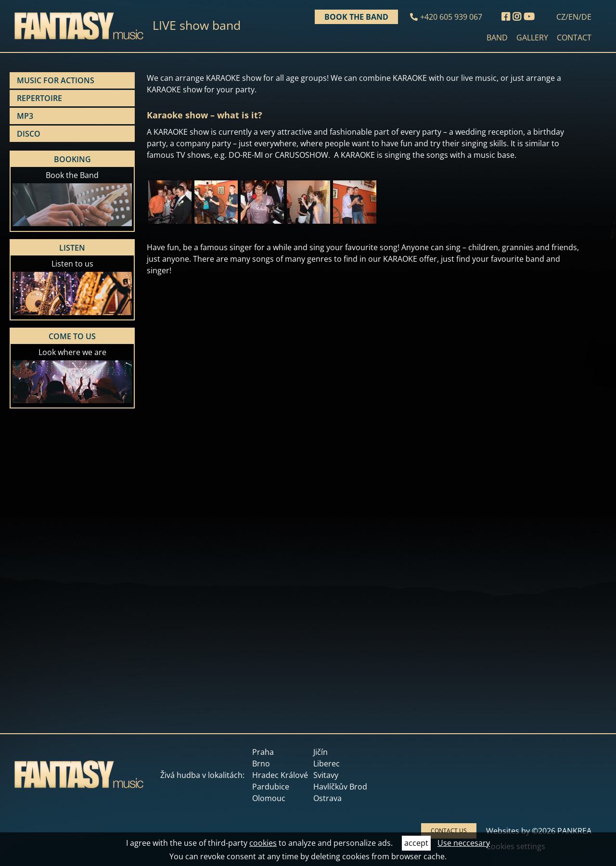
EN (573, 17)
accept (416, 843)
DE (586, 17)
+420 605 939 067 (451, 17)
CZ (561, 17)
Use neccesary (464, 843)
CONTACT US (449, 831)
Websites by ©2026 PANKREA (539, 831)
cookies (263, 843)
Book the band (356, 17)
